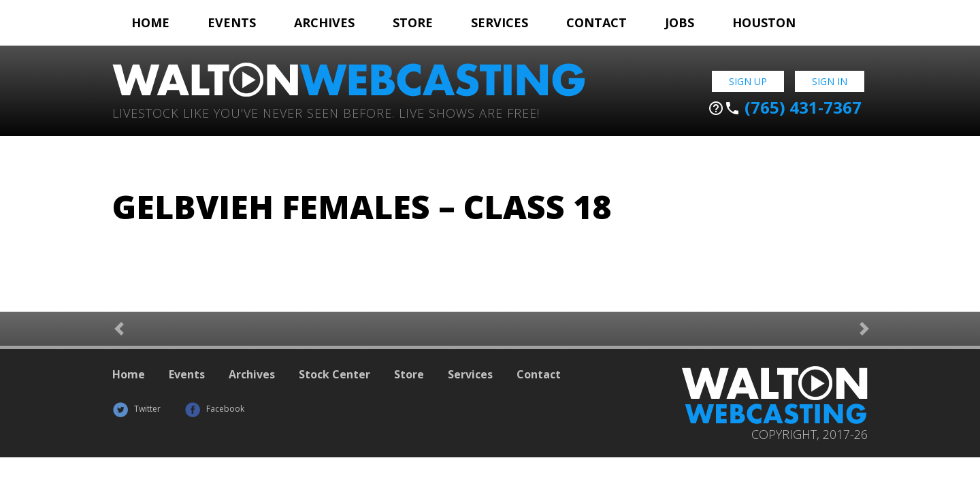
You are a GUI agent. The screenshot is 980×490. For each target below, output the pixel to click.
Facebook (214, 409)
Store (413, 22)
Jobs (680, 22)
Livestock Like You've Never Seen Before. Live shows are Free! (326, 112)
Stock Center (334, 374)
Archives (324, 22)
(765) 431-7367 (785, 108)
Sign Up (748, 81)
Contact (597, 22)
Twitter (136, 409)
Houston (764, 22)
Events (232, 22)
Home (150, 22)
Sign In (830, 81)
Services (500, 22)
